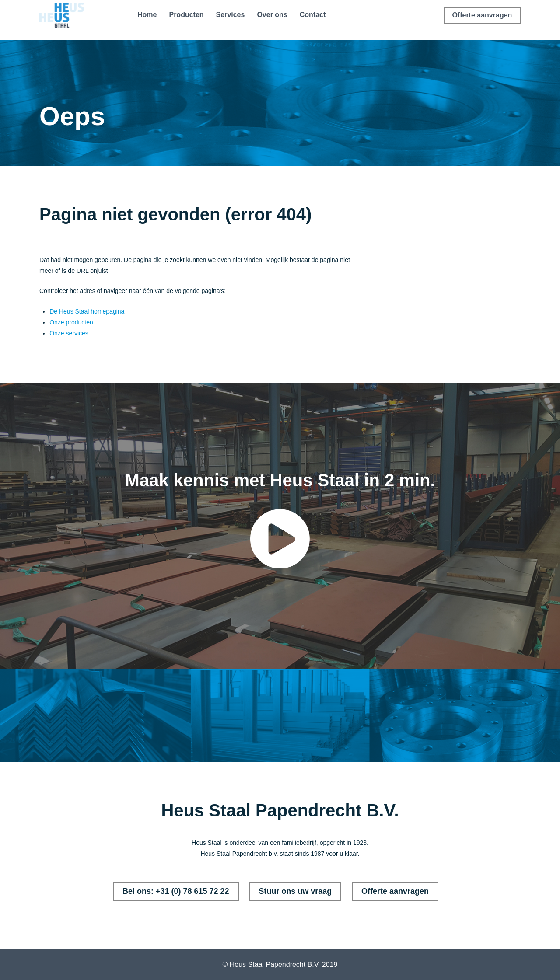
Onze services (69, 333)
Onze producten (71, 322)
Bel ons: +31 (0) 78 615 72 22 (176, 891)
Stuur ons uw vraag (295, 891)
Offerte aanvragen (395, 891)
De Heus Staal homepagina (87, 311)
